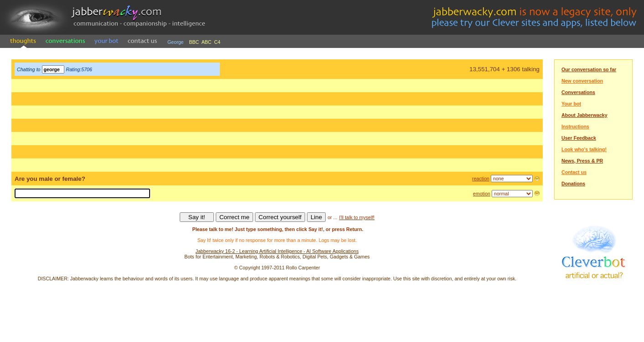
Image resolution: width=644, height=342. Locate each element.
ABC (207, 42)
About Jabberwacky (584, 115)
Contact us (574, 172)
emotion (482, 194)
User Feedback (579, 138)
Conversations (578, 92)
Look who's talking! (584, 149)
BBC (194, 42)
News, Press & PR (582, 161)
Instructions (575, 126)
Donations (573, 184)
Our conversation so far (589, 69)
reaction (481, 179)
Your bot (571, 104)
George (176, 42)
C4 (218, 42)
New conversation (582, 81)
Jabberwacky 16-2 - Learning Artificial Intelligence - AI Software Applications (277, 251)
